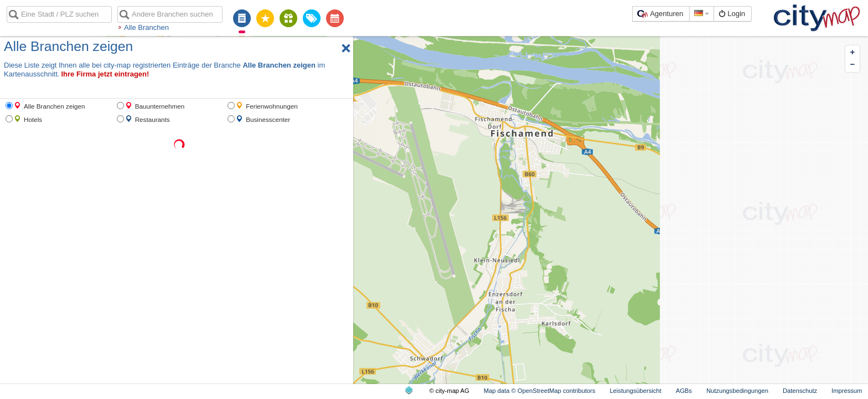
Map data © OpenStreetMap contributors (540, 391)
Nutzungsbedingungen (737, 391)
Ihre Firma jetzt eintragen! (105, 74)
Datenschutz (800, 391)
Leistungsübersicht (635, 391)
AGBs (684, 391)
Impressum (847, 391)
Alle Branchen (146, 27)
